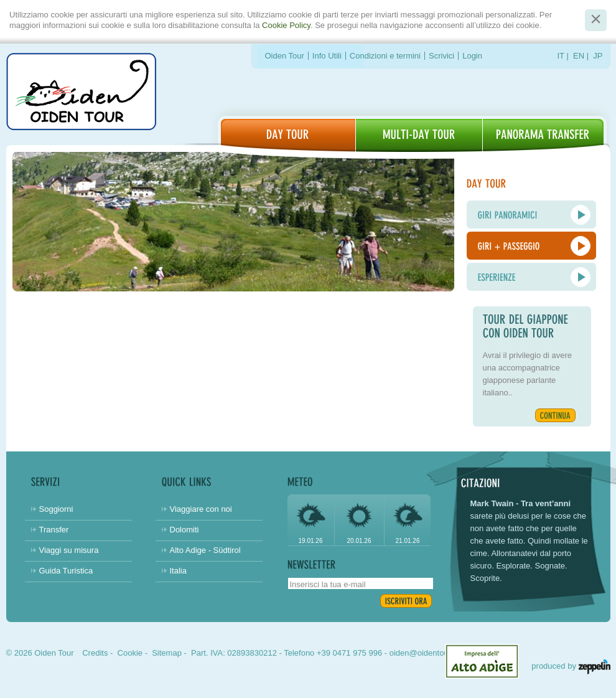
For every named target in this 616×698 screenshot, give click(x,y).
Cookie (130, 653)
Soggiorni (56, 509)
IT (561, 56)
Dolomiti (184, 530)
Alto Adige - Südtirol (205, 550)
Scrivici (441, 56)
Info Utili (327, 56)
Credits (95, 653)
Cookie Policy (286, 25)
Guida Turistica (66, 571)
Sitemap (167, 653)
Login (472, 56)
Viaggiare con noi (201, 509)
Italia (178, 571)
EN (579, 56)
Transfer (54, 530)
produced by (571, 666)
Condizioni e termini (385, 56)
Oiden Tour (285, 56)
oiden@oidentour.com (429, 653)
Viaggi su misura (69, 550)
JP (598, 56)
